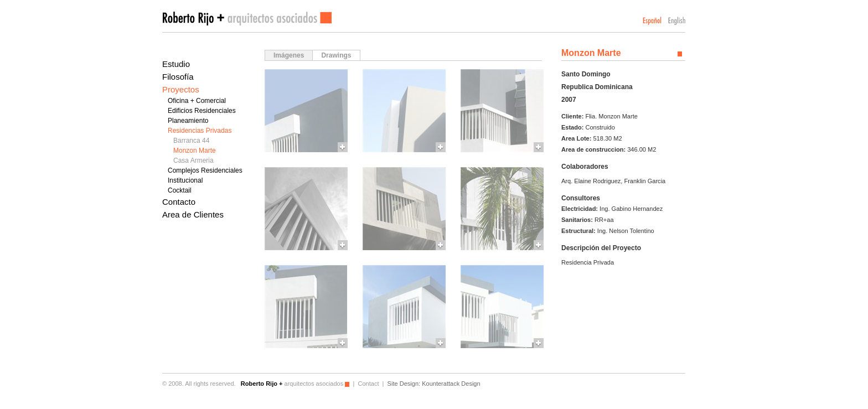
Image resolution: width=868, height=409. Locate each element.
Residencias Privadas (200, 131)
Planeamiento (188, 121)
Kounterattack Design (451, 384)
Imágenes (289, 55)
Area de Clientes (193, 214)
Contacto (179, 202)
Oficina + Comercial (197, 101)
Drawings (336, 55)
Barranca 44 (191, 141)
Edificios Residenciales (202, 111)
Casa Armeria (193, 161)
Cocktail (180, 190)
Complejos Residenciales (205, 170)
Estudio (176, 64)
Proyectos (181, 89)
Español (652, 21)
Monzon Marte (195, 151)
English (677, 21)
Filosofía (178, 77)
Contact (368, 384)
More (306, 111)
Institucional (185, 180)
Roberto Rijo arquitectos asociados (247, 19)
